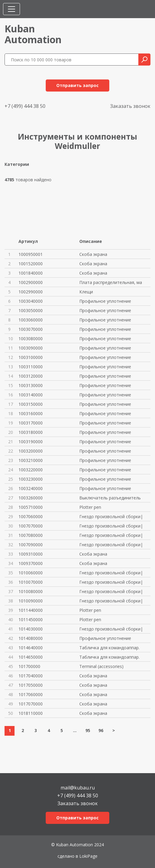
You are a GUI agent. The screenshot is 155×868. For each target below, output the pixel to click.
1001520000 (31, 264)
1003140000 (31, 395)
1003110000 (31, 367)
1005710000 (31, 507)
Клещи (86, 292)
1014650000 (31, 657)
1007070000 (31, 526)
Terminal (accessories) (101, 666)
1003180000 (31, 432)
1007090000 (31, 545)
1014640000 (31, 648)
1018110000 (31, 713)
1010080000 (31, 591)
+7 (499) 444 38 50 (25, 106)
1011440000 (31, 610)
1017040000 (31, 676)
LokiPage (88, 856)
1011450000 (31, 620)
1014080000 (31, 638)
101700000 (29, 666)
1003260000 (31, 498)
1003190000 (31, 442)
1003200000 (31, 451)
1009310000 (31, 554)
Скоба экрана (93, 254)
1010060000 (31, 573)
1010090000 (31, 601)
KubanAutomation (33, 34)
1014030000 (31, 629)
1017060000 (31, 694)
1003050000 (31, 310)
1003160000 (31, 413)
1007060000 (31, 516)
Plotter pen (90, 507)
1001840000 (31, 273)
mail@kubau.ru (78, 787)
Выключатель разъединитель (110, 498)
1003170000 (31, 423)
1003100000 (31, 357)
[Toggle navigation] (12, 9)
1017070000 (31, 704)
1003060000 (31, 320)
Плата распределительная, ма (111, 282)
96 (101, 730)
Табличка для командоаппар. (109, 648)
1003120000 (31, 376)
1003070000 (31, 329)
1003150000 (31, 404)
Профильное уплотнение (105, 301)
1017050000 (31, 685)
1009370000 (31, 563)
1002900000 (31, 282)
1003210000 (31, 460)
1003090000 (31, 348)
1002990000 (31, 292)
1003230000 (31, 479)
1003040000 (31, 301)
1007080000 (31, 535)
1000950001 (31, 254)
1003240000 (31, 488)
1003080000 (31, 339)
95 (88, 730)
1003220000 (31, 470)
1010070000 (31, 582)
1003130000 (31, 385)
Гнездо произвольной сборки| (111, 516)
